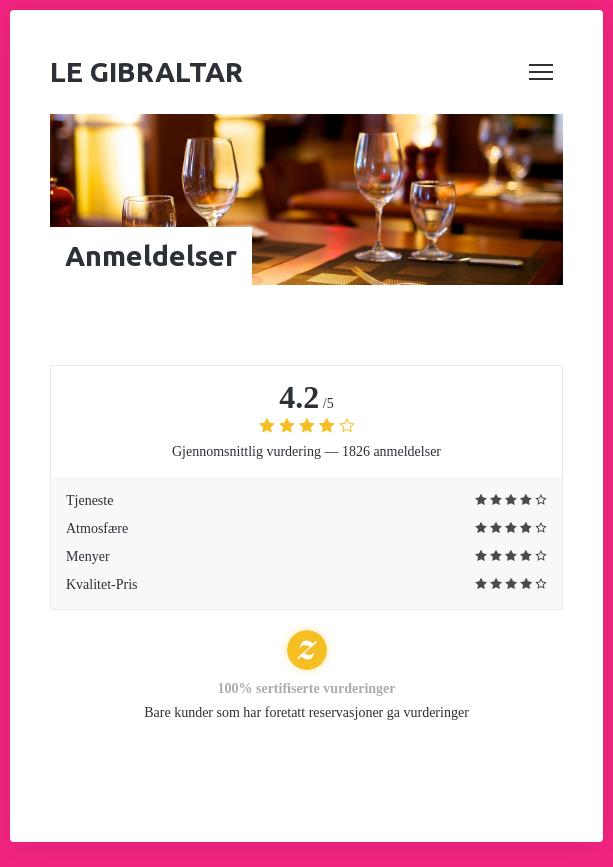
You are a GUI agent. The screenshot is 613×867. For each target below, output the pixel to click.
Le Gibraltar (146, 71)
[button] (541, 72)
